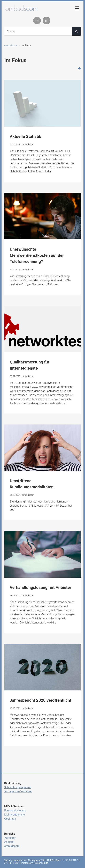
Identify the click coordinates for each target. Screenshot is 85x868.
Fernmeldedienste (15, 810)
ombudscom (11, 45)
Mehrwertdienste (15, 815)
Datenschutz (41, 863)
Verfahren (10, 838)
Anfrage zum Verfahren (18, 791)
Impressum (27, 863)
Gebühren (10, 819)
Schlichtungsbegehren (18, 787)
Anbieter (9, 842)
